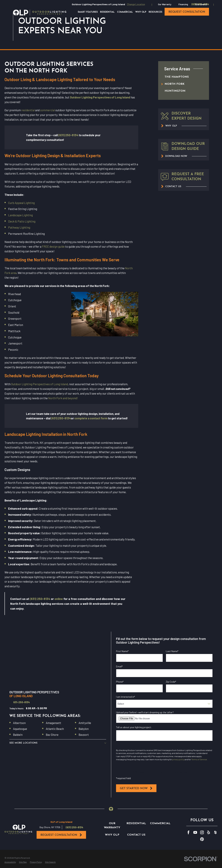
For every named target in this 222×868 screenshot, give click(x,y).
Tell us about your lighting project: (134, 727)
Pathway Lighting (19, 227)
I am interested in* (125, 697)
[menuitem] (180, 77)
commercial (47, 110)
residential (28, 110)
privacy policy (178, 759)
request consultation (187, 12)
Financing (183, 4)
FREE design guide (53, 246)
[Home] (40, 13)
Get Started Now (136, 788)
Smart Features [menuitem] (88, 12)
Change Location (136, 4)
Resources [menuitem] (155, 12)
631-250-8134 (22, 702)
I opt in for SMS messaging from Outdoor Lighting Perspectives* (155, 772)
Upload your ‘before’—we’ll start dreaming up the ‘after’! (145, 712)
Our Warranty (165, 4)
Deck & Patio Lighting (22, 221)
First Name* (122, 651)
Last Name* (172, 651)
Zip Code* (171, 682)
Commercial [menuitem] (125, 12)
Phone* (120, 682)
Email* (119, 666)
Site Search (201, 4)
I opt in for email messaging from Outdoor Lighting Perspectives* (155, 747)
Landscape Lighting (20, 215)
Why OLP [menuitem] (141, 12)
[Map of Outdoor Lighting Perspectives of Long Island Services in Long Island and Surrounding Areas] (58, 659)
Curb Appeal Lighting (21, 203)
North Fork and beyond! (63, 398)
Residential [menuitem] (107, 12)
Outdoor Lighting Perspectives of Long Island (39, 384)
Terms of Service (199, 759)
